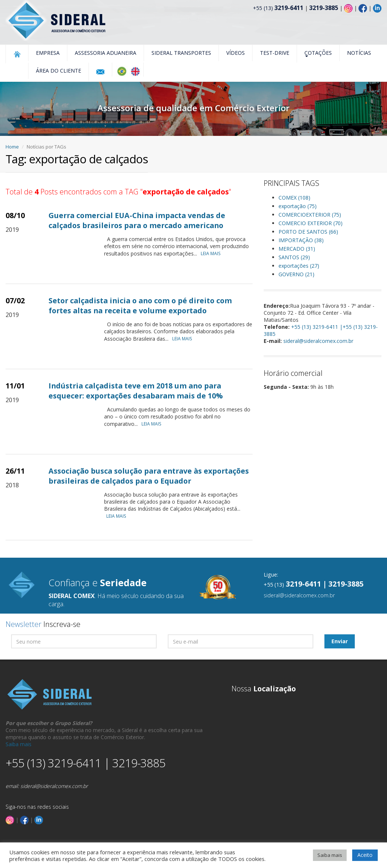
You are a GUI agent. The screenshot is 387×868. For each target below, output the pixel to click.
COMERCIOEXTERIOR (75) (310, 215)
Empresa (48, 53)
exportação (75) (298, 206)
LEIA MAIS (212, 253)
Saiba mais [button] (330, 855)
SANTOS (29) (294, 257)
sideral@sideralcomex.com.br (318, 341)
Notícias (359, 53)
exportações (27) (299, 266)
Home (12, 147)
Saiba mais (19, 744)
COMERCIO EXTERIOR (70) (311, 223)
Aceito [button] (365, 855)
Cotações (318, 53)
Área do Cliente (59, 71)
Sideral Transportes (181, 53)
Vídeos (236, 53)
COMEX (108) (294, 198)
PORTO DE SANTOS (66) (308, 232)
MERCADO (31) (297, 249)
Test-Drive (275, 53)
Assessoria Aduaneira (106, 53)
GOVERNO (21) (296, 274)
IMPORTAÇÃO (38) (301, 240)
